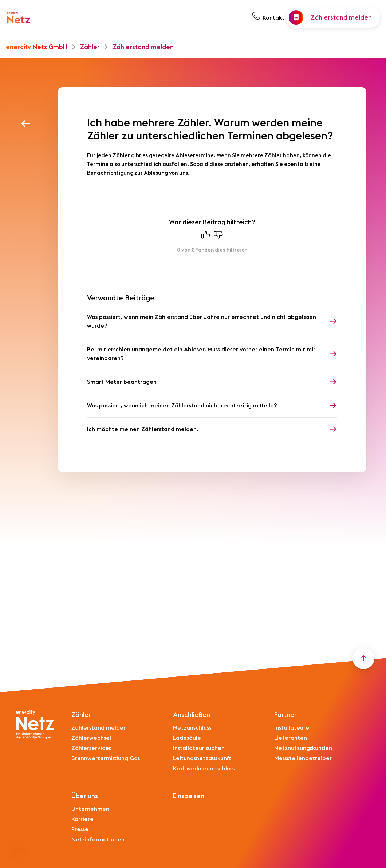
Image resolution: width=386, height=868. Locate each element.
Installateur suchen (199, 748)
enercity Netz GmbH (37, 47)
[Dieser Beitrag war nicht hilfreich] (218, 237)
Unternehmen (90, 809)
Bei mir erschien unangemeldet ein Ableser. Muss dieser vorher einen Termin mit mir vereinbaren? (201, 354)
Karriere (82, 819)
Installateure (292, 728)
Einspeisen (189, 796)
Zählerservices (91, 748)
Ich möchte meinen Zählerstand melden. (143, 429)
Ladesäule (187, 738)
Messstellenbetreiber (303, 758)
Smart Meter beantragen (122, 382)
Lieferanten (291, 738)
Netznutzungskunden (303, 748)
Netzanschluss (192, 728)
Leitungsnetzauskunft (202, 758)
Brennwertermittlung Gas (106, 758)
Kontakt (273, 18)
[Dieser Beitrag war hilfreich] (206, 237)
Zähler (90, 47)
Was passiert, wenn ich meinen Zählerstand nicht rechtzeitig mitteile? (182, 406)
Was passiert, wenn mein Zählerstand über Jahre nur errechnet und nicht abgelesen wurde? (202, 321)
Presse (80, 829)
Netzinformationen (98, 840)
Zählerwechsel (91, 738)
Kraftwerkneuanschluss (204, 769)
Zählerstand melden (143, 47)
